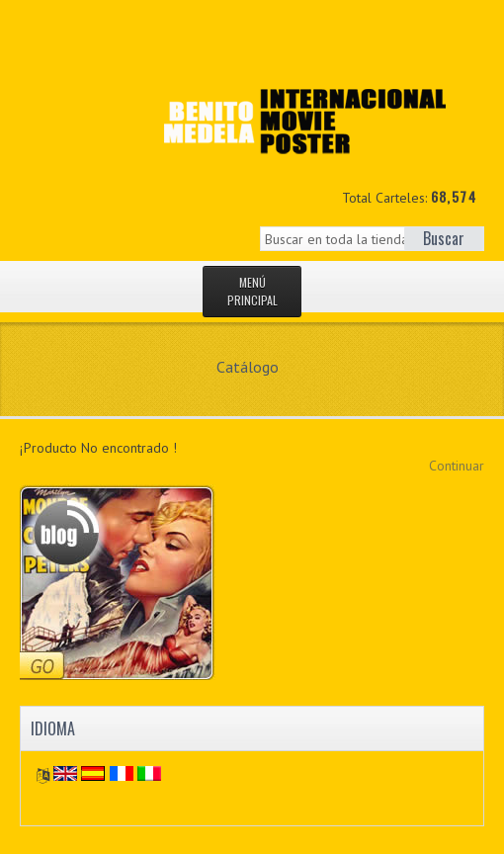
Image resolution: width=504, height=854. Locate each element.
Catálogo (248, 367)
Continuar (457, 466)
